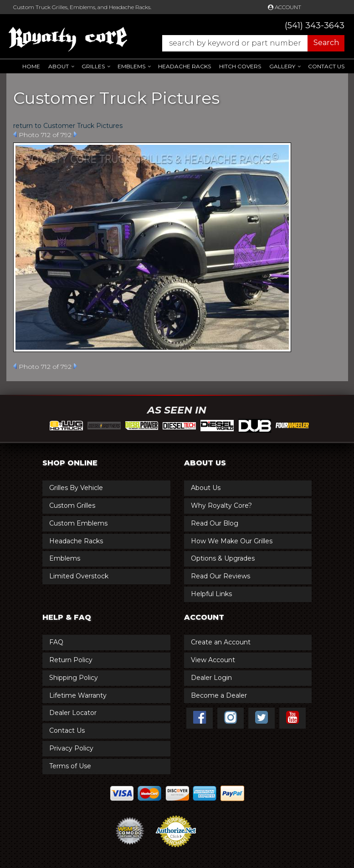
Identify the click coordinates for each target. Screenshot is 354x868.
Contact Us (326, 66)
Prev (15, 134)
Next (75, 134)
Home (31, 66)
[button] (249, 43)
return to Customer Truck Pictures (68, 126)
